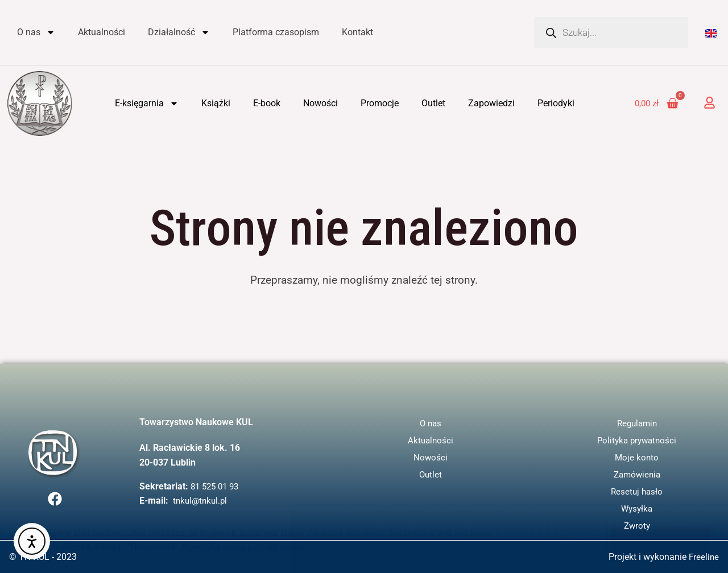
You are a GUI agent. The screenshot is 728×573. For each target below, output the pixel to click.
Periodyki (556, 103)
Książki (216, 103)
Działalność (179, 32)
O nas (36, 32)
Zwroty (637, 526)
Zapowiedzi (491, 103)
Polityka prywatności (637, 440)
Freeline (703, 557)
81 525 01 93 (217, 486)
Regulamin (637, 423)
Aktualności (102, 32)
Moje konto (637, 457)
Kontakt (357, 32)
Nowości (320, 103)
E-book (267, 103)
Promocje (380, 103)
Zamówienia (637, 474)
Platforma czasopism (276, 32)
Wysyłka (637, 508)
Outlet (433, 103)
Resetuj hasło (637, 491)
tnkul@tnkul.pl (202, 501)
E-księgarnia (147, 103)
